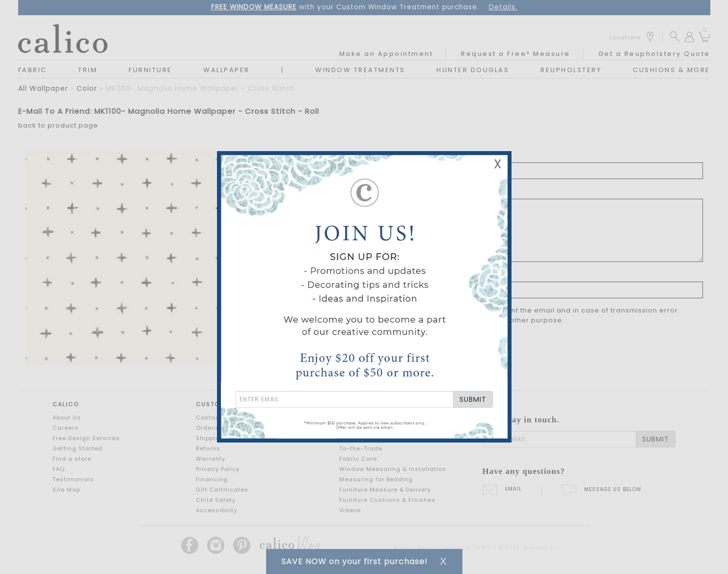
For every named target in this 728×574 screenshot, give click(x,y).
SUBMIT (473, 399)
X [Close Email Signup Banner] (498, 164)
